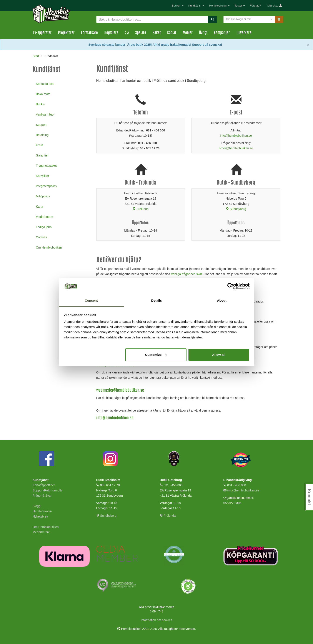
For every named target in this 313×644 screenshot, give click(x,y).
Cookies (41, 237)
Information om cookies (157, 620)
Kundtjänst (196, 6)
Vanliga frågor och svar (186, 274)
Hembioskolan (219, 6)
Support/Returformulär (48, 490)
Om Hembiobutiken (49, 247)
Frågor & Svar (42, 496)
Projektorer (66, 33)
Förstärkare (89, 33)
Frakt (39, 145)
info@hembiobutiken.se (236, 136)
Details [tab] (156, 300)
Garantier (42, 155)
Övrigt (203, 33)
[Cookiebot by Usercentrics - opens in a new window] (231, 286)
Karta (39, 207)
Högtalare (111, 33)
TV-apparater (42, 33)
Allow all (219, 355)
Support (41, 125)
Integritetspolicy (46, 186)
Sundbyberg (236, 209)
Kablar (172, 33)
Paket (157, 33)
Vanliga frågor (45, 114)
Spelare (141, 33)
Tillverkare (244, 33)
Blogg (37, 506)
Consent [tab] (91, 300)
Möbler (188, 33)
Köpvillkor (42, 176)
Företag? (255, 6)
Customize (156, 355)
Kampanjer (222, 33)
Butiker (178, 6)
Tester (240, 6)
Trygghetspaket (46, 166)
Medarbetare (44, 217)
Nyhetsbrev (40, 516)
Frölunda (141, 209)
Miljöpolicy (43, 196)
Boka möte (43, 94)
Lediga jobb (44, 227)
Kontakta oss (45, 84)
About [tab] (222, 300)
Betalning (42, 135)
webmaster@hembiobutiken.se (120, 391)
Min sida (275, 6)
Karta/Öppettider (44, 485)
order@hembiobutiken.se (236, 148)
